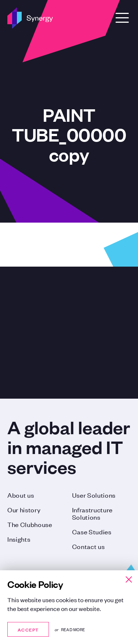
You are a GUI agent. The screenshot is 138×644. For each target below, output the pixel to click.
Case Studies (92, 531)
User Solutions (94, 495)
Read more (73, 629)
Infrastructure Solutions (93, 513)
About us (21, 495)
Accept (28, 629)
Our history (24, 509)
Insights (19, 539)
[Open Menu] (122, 18)
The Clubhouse (30, 524)
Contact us (89, 546)
